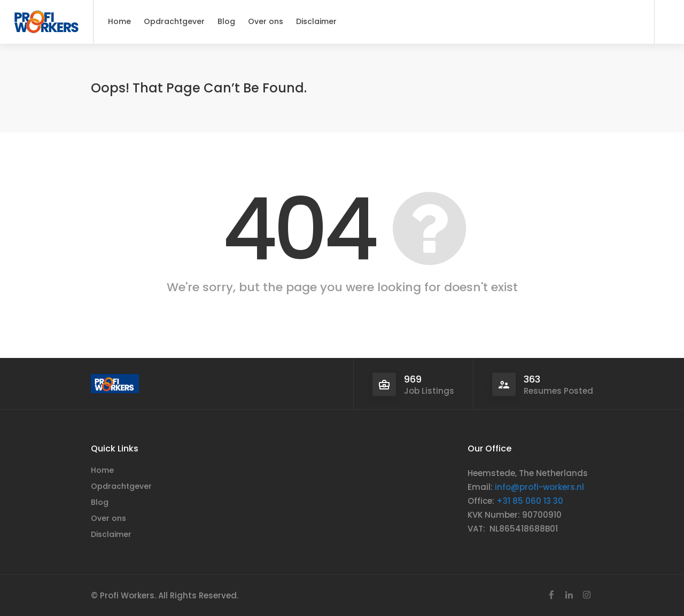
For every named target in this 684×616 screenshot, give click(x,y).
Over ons (266, 21)
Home (119, 21)
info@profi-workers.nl (539, 487)
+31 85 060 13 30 (530, 501)
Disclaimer (316, 21)
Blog (226, 21)
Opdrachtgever (174, 21)
